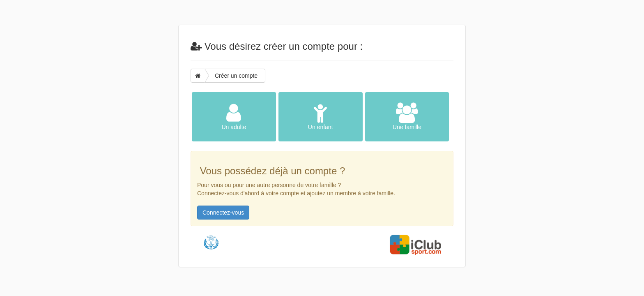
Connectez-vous (223, 213)
